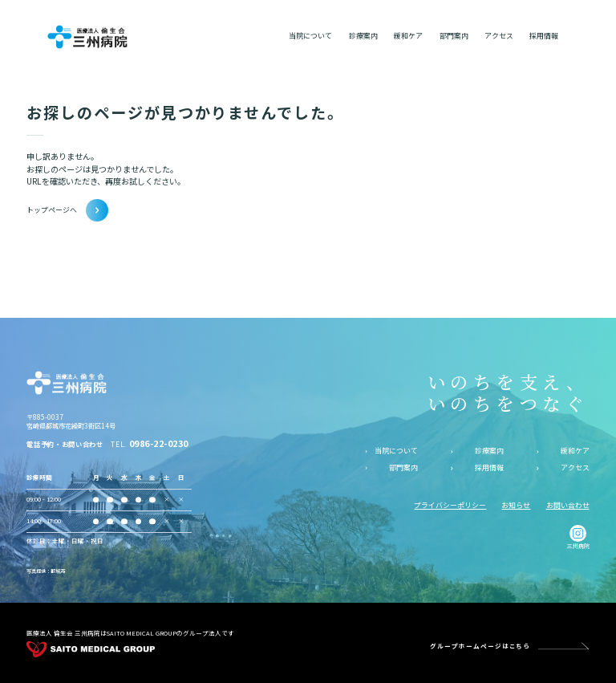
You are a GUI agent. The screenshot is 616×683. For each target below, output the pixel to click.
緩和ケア (575, 451)
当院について (396, 451)
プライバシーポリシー (450, 505)
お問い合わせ (568, 505)
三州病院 (578, 537)
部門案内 (403, 468)
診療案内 (489, 451)
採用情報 (489, 468)
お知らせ (516, 505)
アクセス (575, 468)
